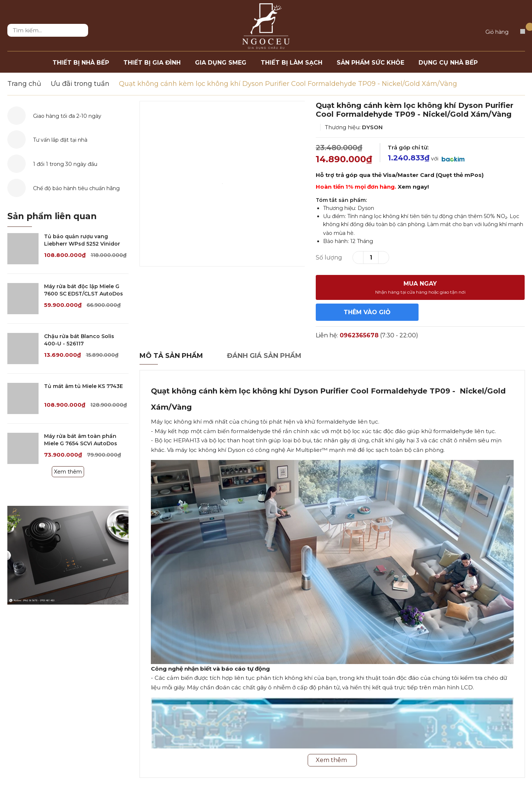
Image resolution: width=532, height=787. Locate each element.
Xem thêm (68, 472)
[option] (222, 184)
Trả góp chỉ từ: (408, 147)
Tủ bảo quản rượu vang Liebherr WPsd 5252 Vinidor (82, 240)
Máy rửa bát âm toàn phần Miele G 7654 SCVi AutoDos (81, 440)
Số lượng (329, 258)
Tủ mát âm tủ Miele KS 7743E (84, 386)
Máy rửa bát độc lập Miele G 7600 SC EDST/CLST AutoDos (84, 290)
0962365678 (359, 335)
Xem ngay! (413, 187)
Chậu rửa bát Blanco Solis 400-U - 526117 (79, 340)
